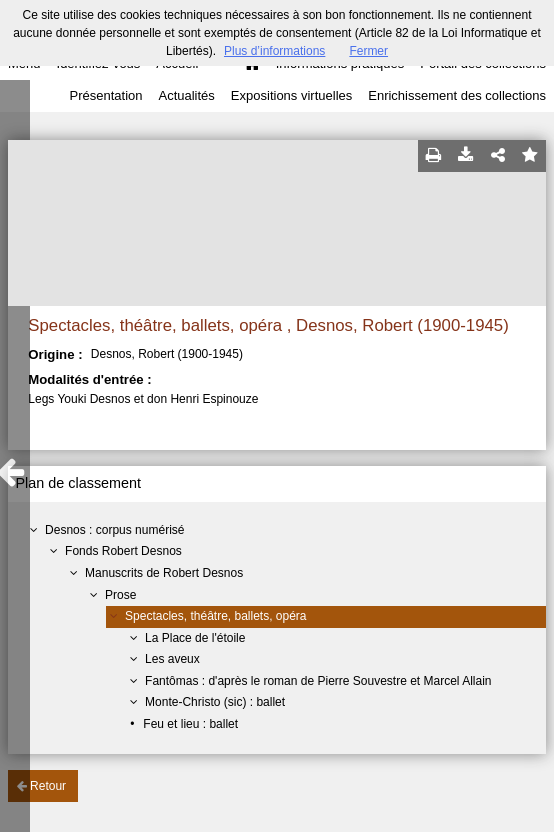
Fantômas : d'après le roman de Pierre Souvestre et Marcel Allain (318, 681)
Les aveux (172, 659)
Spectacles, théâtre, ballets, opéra (215, 616)
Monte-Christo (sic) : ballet (215, 702)
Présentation (105, 95)
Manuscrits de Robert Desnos (164, 573)
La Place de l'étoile (195, 638)
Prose (120, 595)
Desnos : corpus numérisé (114, 530)
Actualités (186, 95)
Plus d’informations (274, 51)
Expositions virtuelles (291, 95)
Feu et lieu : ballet (190, 724)
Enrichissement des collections (457, 95)
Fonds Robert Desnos (123, 551)
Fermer (368, 51)
